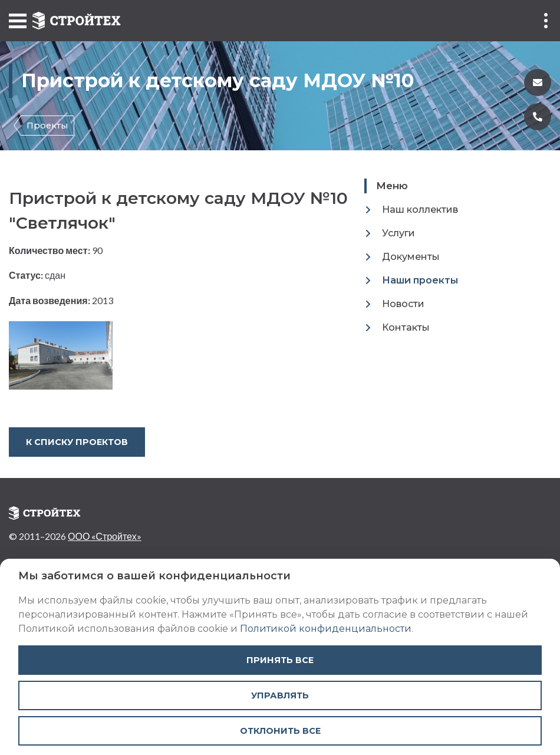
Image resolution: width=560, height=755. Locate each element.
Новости (403, 304)
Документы (411, 257)
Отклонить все (280, 731)
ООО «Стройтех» (105, 536)
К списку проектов (77, 442)
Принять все (280, 660)
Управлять (280, 695)
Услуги (398, 233)
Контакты (406, 327)
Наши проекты (420, 280)
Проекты (47, 126)
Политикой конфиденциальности (326, 629)
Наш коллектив (420, 210)
